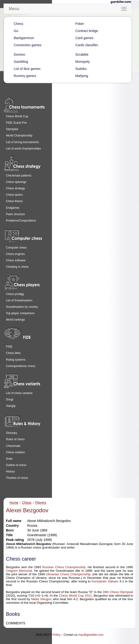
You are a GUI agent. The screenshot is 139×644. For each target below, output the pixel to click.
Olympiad (12, 129)
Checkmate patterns (19, 176)
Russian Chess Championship (64, 567)
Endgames (13, 208)
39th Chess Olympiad (118, 592)
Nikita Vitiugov (41, 599)
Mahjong (82, 76)
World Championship (19, 136)
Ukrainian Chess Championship (68, 574)
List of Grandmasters (19, 300)
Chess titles (13, 353)
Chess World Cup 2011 (75, 596)
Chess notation (15, 452)
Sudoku (81, 69)
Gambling (21, 62)
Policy (57, 635)
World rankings (15, 320)
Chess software (16, 260)
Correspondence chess (21, 366)
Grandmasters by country (22, 307)
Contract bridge (87, 31)
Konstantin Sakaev (105, 581)
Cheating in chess (17, 267)
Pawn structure (15, 214)
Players (41, 503)
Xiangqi (11, 406)
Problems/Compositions (21, 221)
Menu (14, 9)
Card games (84, 38)
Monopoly (83, 62)
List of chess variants (19, 393)
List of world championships (23, 149)
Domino (19, 54)
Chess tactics (14, 195)
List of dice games (27, 69)
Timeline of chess (17, 478)
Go (16, 31)
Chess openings (16, 182)
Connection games (28, 45)
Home (14, 503)
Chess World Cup (17, 116)
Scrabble (82, 54)
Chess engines (15, 254)
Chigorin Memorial (19, 571)
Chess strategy (15, 188)
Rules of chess (15, 439)
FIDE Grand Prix (16, 123)
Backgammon (24, 38)
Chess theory (14, 201)
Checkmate (13, 446)
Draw (9, 459)
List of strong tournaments (22, 142)
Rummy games (25, 76)
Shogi (10, 399)
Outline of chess (16, 465)
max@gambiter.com (91, 635)
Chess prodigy (15, 294)
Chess (19, 24)
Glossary (12, 433)
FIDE (9, 347)
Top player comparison (20, 313)
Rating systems (16, 360)
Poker (80, 24)
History (10, 472)
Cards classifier (87, 45)
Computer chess (16, 248)
